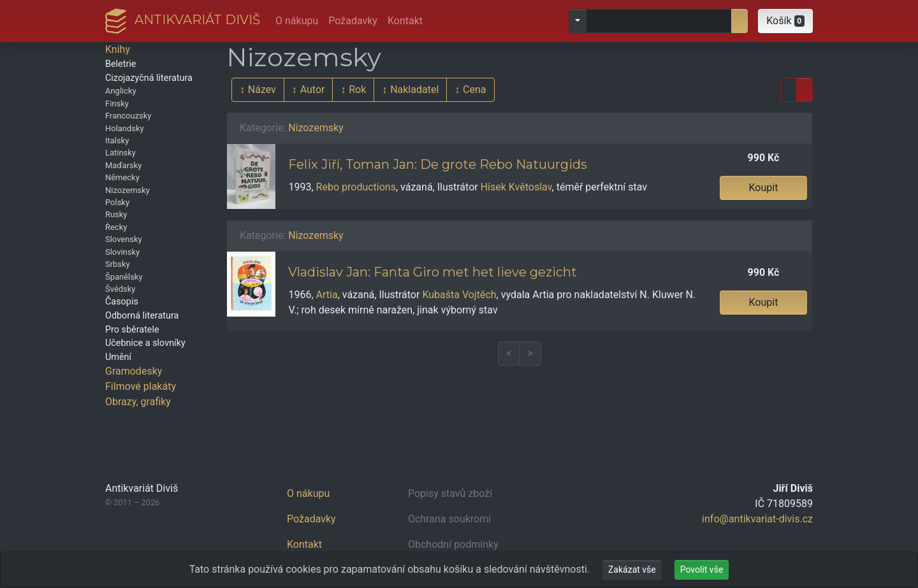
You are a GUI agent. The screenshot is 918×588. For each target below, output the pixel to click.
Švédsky (120, 289)
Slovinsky (122, 252)
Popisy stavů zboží (450, 493)
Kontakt (405, 21)
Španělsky (124, 277)
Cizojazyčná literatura (149, 78)
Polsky (117, 202)
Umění (118, 357)
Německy (122, 177)
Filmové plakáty (141, 386)
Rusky (116, 214)
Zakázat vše (632, 570)
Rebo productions (356, 187)
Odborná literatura (142, 316)
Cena (474, 90)
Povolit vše (702, 570)
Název (262, 90)
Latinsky (120, 153)
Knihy (118, 49)
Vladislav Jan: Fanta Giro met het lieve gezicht (433, 272)
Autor (313, 90)
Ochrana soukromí (449, 519)
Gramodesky (134, 371)
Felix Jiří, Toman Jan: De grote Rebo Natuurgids (438, 164)
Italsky (117, 140)
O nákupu (297, 21)
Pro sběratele (132, 330)
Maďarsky (123, 165)
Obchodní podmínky (453, 544)
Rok (357, 90)
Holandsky (125, 128)
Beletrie (120, 64)
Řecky (116, 227)
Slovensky (124, 239)
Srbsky (118, 264)
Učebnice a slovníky (145, 343)
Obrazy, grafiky (138, 402)
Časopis (122, 302)
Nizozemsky (127, 190)
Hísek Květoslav (516, 187)
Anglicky (121, 91)
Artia (327, 295)
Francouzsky (128, 116)
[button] (785, 21)
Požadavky (353, 21)
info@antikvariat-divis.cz (757, 519)
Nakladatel (414, 90)
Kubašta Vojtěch (459, 295)
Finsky (117, 104)
